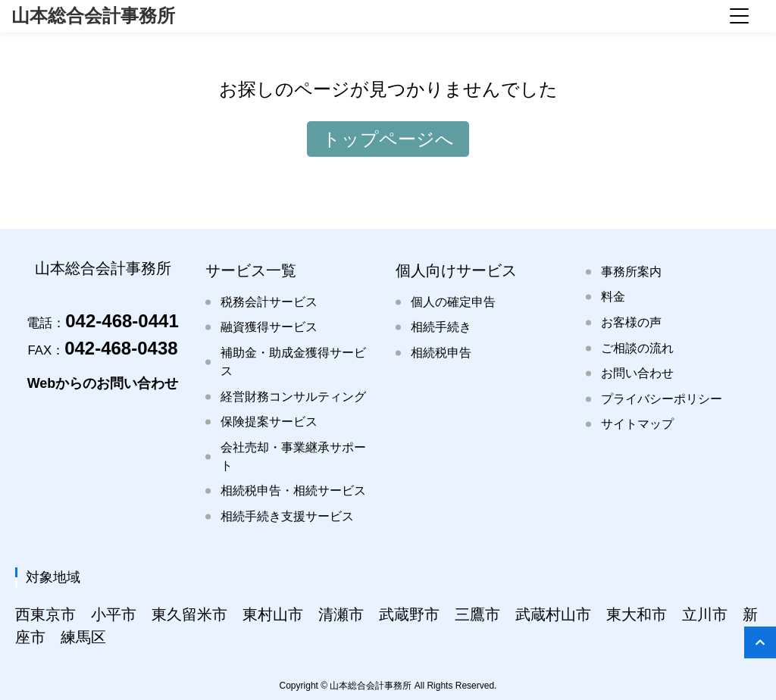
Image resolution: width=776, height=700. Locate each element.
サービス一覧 (251, 270)
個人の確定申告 (453, 302)
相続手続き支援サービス (287, 516)
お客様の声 (631, 322)
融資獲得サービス (269, 327)
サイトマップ (637, 424)
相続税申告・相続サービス (293, 491)
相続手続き (441, 327)
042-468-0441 (102, 321)
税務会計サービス (269, 302)
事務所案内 (631, 272)
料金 (613, 297)
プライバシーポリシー (662, 399)
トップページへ (388, 139)
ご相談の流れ (637, 348)
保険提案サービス (269, 422)
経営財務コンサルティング (293, 397)
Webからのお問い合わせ (103, 383)
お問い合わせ (637, 373)
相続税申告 (441, 353)
